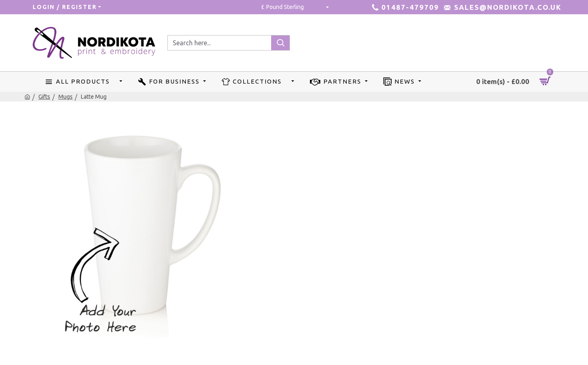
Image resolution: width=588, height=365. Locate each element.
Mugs (66, 97)
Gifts (44, 97)
